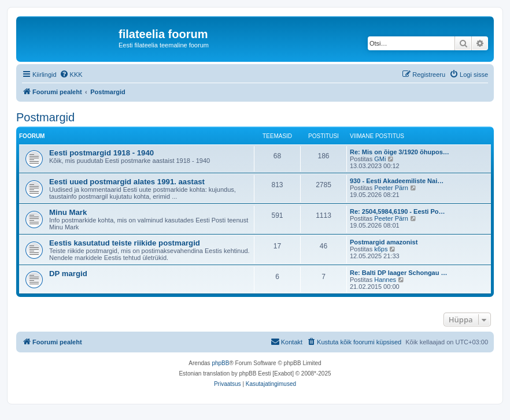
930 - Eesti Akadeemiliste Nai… (397, 181)
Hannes (385, 280)
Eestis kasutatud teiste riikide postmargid (125, 243)
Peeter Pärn (391, 188)
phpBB (220, 363)
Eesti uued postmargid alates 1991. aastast (127, 182)
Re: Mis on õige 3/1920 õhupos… (400, 152)
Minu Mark (68, 212)
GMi (380, 159)
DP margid (68, 274)
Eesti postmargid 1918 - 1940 (101, 153)
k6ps (381, 249)
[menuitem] (71, 75)
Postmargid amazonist (384, 242)
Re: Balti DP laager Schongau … (399, 273)
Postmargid (45, 117)
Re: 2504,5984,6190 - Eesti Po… (397, 211)
